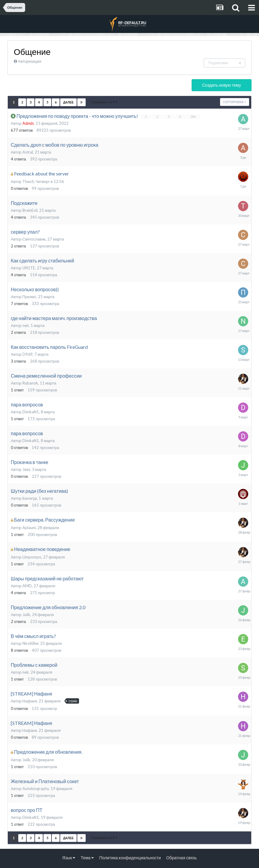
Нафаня (30, 701)
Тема (87, 858)
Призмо (29, 297)
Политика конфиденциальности (130, 858)
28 (193, 117)
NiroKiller (30, 643)
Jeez (26, 469)
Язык (69, 858)
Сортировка (235, 102)
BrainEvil (30, 210)
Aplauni (29, 528)
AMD (27, 586)
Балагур (30, 498)
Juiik (26, 615)
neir (26, 325)
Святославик (34, 239)
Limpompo (32, 557)
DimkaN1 (31, 412)
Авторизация (30, 61)
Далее (68, 102)
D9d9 (28, 354)
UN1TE (29, 268)
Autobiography (36, 789)
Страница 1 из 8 (104, 102)
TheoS (28, 181)
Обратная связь (181, 858)
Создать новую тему (222, 85)
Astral (28, 152)
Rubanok (30, 383)
